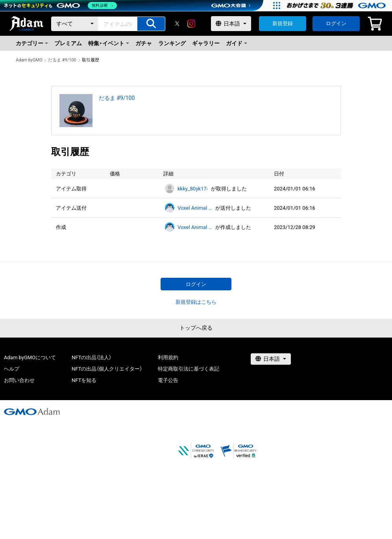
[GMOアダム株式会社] (32, 412)
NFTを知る (84, 380)
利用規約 (168, 357)
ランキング (172, 43)
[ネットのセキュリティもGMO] (60, 6)
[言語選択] (231, 24)
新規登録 (283, 23)
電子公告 (168, 380)
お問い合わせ (19, 380)
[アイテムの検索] (151, 24)
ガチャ (144, 43)
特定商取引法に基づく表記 (189, 369)
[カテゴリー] (75, 24)
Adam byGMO (29, 60)
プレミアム (68, 43)
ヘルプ (12, 369)
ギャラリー (206, 43)
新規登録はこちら (196, 302)
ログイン (336, 23)
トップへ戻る (196, 328)
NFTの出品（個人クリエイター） (107, 369)
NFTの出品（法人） (92, 357)
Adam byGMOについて (30, 357)
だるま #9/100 (62, 60)
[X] (177, 24)
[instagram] (191, 24)
